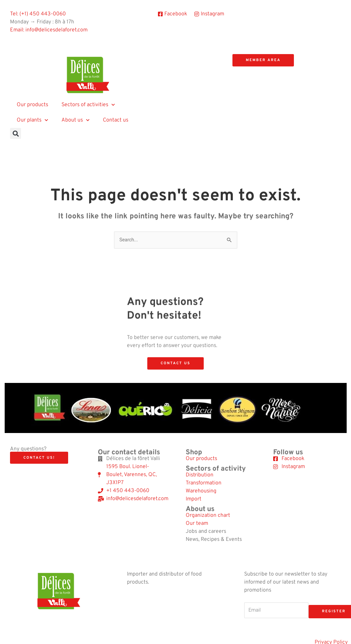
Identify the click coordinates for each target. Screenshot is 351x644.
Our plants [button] (32, 120)
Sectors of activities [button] (88, 105)
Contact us (116, 120)
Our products (32, 105)
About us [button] (75, 120)
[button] (16, 133)
